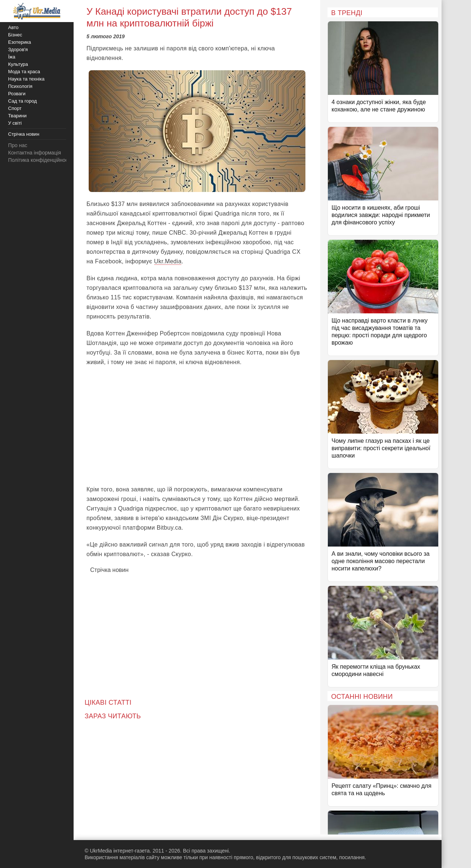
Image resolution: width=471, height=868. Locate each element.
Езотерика (20, 42)
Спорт (15, 108)
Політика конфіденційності (40, 160)
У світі (15, 123)
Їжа (12, 57)
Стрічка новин (109, 570)
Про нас (18, 145)
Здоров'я (18, 49)
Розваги (17, 94)
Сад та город (22, 101)
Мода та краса (24, 72)
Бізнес (15, 35)
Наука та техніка (26, 79)
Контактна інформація (35, 153)
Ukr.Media (168, 261)
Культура (18, 64)
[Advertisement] (197, 426)
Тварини (17, 116)
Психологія (20, 86)
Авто (13, 27)
